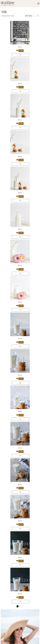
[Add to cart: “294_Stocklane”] (17, 342)
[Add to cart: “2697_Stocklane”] (17, 160)
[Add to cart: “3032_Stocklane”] (17, 50)
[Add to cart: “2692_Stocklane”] (17, 269)
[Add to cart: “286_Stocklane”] (17, 524)
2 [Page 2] (20, 606)
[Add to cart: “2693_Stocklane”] (17, 233)
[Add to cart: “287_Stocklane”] (17, 488)
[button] (20, 55)
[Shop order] (32, 16)
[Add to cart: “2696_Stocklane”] (17, 196)
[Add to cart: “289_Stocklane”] (17, 415)
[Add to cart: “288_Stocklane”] (17, 451)
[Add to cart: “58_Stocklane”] (17, 561)
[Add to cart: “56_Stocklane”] (17, 597)
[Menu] (38, 4)
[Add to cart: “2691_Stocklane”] (17, 306)
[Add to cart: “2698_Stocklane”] (17, 123)
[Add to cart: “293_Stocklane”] (17, 378)
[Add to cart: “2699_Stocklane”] (17, 87)
